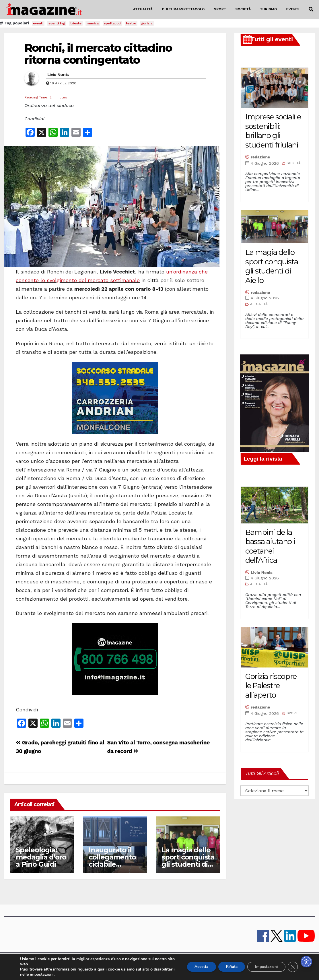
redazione (260, 157)
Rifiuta (227, 967)
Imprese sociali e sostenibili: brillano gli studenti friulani (273, 131)
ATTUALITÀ (143, 9)
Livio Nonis (58, 75)
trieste (76, 23)
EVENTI (293, 9)
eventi (38, 23)
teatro (131, 23)
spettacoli (112, 23)
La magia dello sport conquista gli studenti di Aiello (188, 861)
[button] (311, 9)
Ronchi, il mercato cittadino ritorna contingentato (98, 54)
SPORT (220, 9)
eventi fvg (57, 23)
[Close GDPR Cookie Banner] (293, 967)
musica (93, 23)
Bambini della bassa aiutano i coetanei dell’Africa (270, 546)
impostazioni (64, 975)
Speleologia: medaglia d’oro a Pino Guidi (41, 857)
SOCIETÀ (243, 9)
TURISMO (269, 9)
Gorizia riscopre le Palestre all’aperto (271, 686)
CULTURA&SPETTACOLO (183, 9)
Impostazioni (265, 967)
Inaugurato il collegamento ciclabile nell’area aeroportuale (112, 864)
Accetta (194, 967)
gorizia (147, 23)
